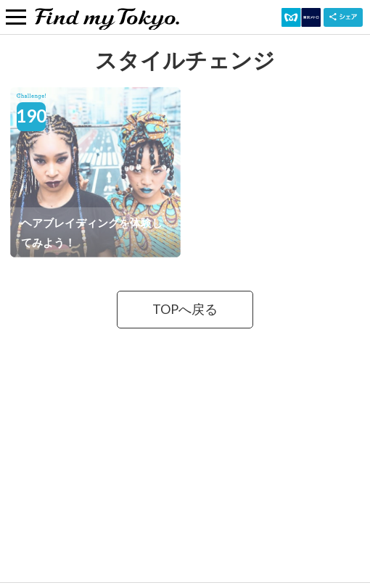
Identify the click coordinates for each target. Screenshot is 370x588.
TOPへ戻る (185, 309)
